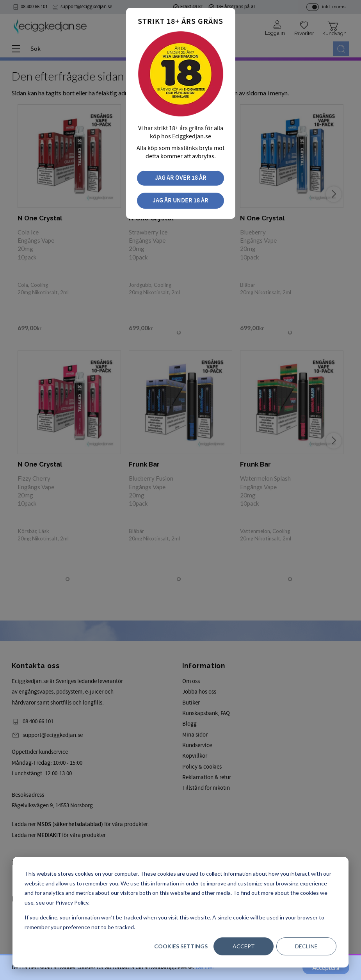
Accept (244, 946)
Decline (306, 946)
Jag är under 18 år (180, 201)
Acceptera (326, 968)
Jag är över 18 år (181, 178)
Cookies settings (181, 946)
